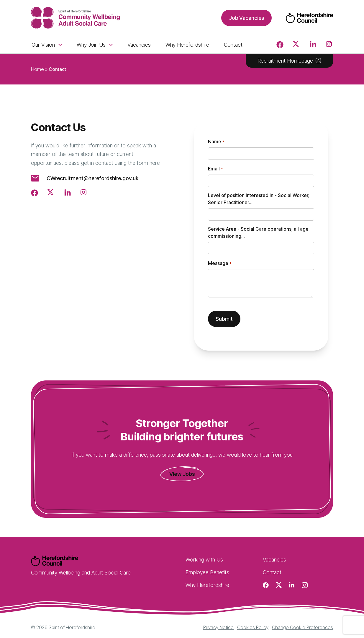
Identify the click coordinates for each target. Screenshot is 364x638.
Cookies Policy (253, 627)
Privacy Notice (218, 627)
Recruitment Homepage (289, 61)
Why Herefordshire (187, 45)
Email (215, 169)
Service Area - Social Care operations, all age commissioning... (258, 232)
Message (220, 263)
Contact (233, 45)
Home (37, 69)
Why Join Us (95, 45)
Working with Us (204, 560)
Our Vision (47, 45)
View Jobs (182, 474)
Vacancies (139, 45)
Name (216, 142)
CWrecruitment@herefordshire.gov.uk (92, 178)
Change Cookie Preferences (302, 627)
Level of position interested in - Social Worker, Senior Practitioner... (259, 199)
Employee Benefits (207, 572)
